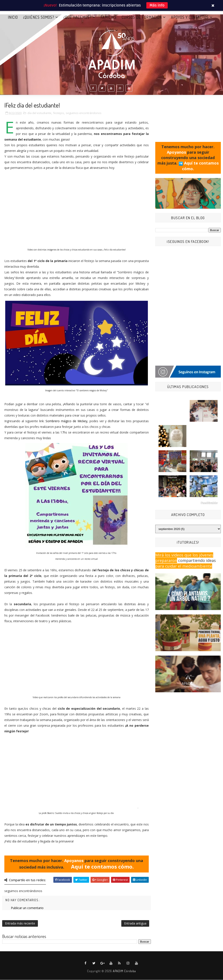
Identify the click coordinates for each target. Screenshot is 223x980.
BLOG (110, 30)
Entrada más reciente (20, 924)
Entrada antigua (135, 924)
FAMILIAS (109, 17)
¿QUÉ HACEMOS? (77, 17)
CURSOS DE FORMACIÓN (142, 17)
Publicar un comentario (27, 908)
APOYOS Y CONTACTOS (190, 17)
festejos (59, 113)
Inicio (13, 17)
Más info (157, 5)
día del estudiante (39, 113)
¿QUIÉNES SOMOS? (39, 17)
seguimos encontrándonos (84, 113)
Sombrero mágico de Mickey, (67, 421)
